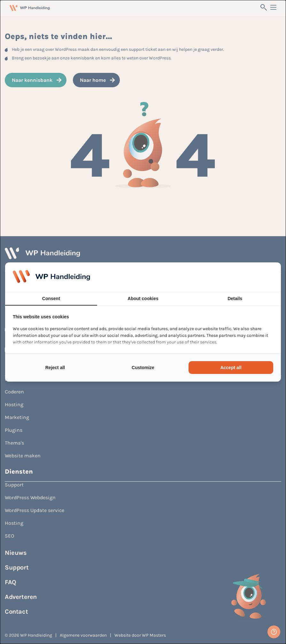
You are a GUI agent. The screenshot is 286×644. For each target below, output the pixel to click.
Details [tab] (235, 299)
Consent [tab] (51, 299)
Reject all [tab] (55, 368)
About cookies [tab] (143, 299)
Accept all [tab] (231, 368)
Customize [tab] (143, 368)
